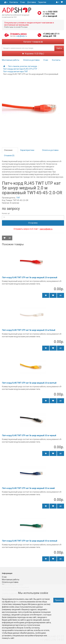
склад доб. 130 (50, 36)
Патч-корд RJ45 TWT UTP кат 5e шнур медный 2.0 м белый (29, 330)
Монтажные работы (11, 60)
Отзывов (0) (9, 155)
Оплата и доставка (31, 60)
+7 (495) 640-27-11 (51, 34)
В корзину (33, 223)
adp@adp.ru (22, 36)
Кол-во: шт (6, 213)
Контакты (14, 2)
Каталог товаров (33, 42)
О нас (23, 2)
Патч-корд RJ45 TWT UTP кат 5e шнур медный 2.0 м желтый (29, 383)
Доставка (32, 2)
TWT (18, 198)
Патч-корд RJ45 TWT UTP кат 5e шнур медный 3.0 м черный (29, 435)
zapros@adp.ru (46, 229)
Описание (8, 150)
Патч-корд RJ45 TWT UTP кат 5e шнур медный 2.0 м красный (30, 278)
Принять (59, 600)
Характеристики (27, 150)
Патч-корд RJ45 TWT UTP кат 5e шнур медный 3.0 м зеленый (30, 541)
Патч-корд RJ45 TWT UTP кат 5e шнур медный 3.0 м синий (28, 488)
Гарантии (42, 2)
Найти (59, 48)
